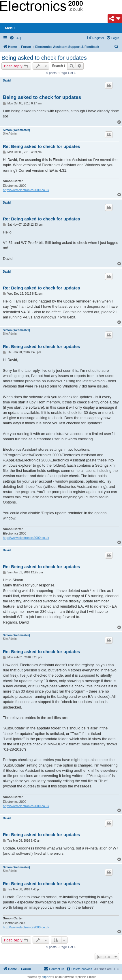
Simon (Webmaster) (16, 130)
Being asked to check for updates (44, 58)
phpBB (46, 977)
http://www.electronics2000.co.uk (26, 190)
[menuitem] (15, 38)
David (7, 80)
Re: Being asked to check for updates (42, 146)
